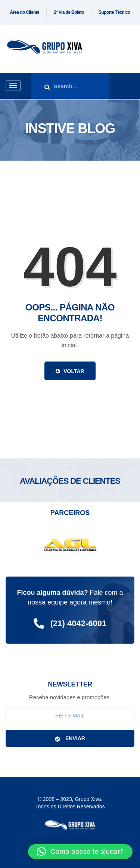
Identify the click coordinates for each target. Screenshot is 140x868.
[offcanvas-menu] (132, 86)
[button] (80, 852)
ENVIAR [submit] (70, 738)
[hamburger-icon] (13, 86)
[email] (70, 716)
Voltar (70, 371)
